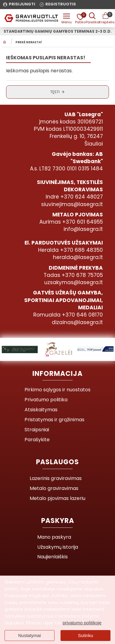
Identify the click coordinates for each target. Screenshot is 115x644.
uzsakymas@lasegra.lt (74, 282)
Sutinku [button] (85, 635)
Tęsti (55, 92)
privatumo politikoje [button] (82, 623)
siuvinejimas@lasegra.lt (72, 204)
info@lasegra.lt (83, 229)
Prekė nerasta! (29, 42)
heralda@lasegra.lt (78, 257)
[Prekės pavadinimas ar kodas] (92, 18)
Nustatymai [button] (30, 635)
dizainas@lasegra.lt (77, 322)
